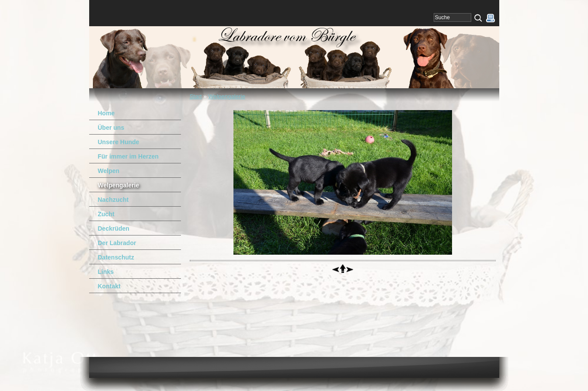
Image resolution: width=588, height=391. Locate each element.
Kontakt (109, 286)
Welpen (109, 171)
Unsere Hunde (119, 142)
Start (196, 96)
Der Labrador (117, 243)
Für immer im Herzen (128, 156)
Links (106, 272)
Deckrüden (114, 228)
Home (106, 113)
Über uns (111, 128)
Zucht (106, 214)
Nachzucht (113, 200)
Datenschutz (116, 257)
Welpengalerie (227, 96)
